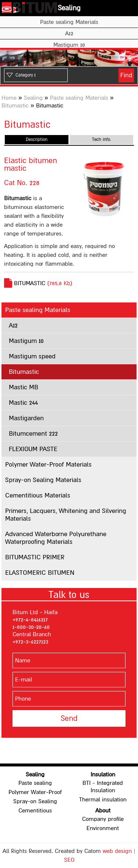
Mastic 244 (23, 403)
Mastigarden (26, 418)
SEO (69, 860)
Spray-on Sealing (35, 801)
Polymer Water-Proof (35, 792)
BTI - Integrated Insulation (103, 787)
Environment (103, 828)
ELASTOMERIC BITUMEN (40, 573)
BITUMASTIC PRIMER (35, 557)
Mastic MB (24, 387)
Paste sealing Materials (69, 22)
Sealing (69, 8)
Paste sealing (35, 783)
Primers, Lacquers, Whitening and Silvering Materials (66, 515)
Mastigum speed (32, 356)
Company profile (103, 819)
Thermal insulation (103, 800)
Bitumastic (15, 106)
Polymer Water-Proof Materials (48, 465)
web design (117, 851)
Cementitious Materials (38, 495)
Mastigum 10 (69, 45)
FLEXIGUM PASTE (33, 449)
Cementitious (35, 811)
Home (9, 98)
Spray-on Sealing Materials (43, 480)
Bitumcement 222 (33, 434)
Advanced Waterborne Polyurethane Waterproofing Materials (56, 538)
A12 (69, 33)
